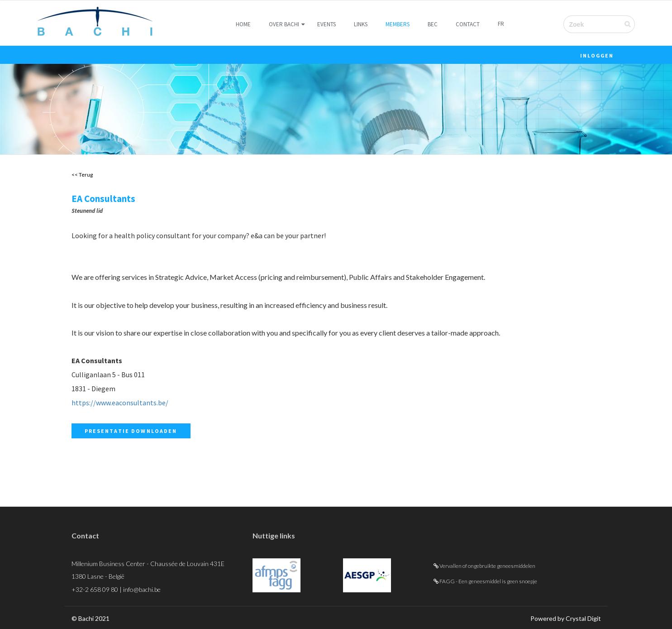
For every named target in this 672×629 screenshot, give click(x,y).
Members (398, 24)
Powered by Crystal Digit (566, 618)
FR (501, 24)
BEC (433, 24)
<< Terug (82, 175)
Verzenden (633, 24)
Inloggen (597, 55)
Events (326, 24)
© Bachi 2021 (91, 618)
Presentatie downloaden (131, 431)
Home (243, 24)
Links (361, 24)
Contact (468, 24)
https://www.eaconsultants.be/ (120, 403)
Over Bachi (284, 24)
